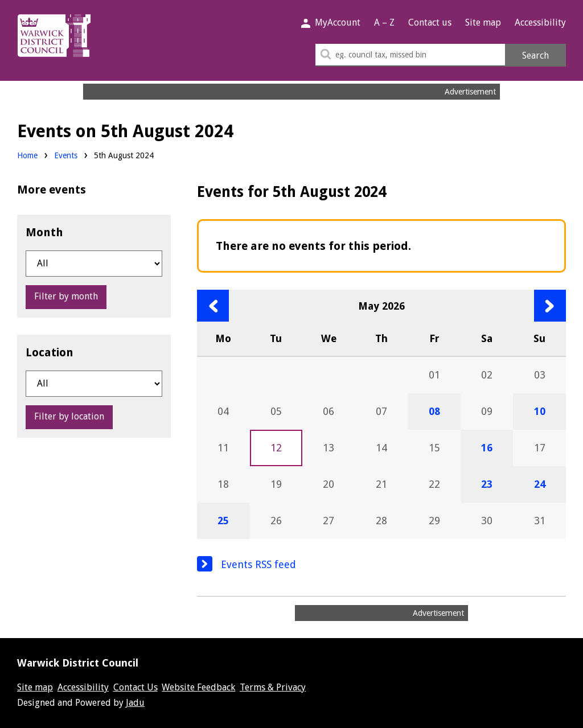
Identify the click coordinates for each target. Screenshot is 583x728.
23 (487, 484)
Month (44, 232)
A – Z (384, 22)
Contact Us (136, 687)
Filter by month (66, 296)
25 (223, 521)
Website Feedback (198, 687)
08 (434, 411)
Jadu (135, 703)
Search (535, 55)
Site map (483, 22)
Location (50, 352)
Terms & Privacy (273, 687)
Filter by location (69, 416)
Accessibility (540, 22)
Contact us (430, 22)
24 (540, 484)
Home (27, 155)
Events (66, 155)
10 (540, 411)
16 (487, 448)
